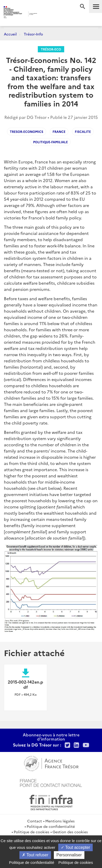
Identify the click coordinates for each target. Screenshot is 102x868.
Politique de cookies (31, 832)
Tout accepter (75, 847)
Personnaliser (69, 855)
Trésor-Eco (51, 49)
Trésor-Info (33, 34)
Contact (35, 821)
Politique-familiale (50, 142)
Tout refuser (35, 855)
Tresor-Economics (27, 131)
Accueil (10, 34)
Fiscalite (83, 131)
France (59, 131)
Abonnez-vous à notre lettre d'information (51, 737)
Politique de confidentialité (51, 826)
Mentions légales (60, 821)
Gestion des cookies (70, 832)
